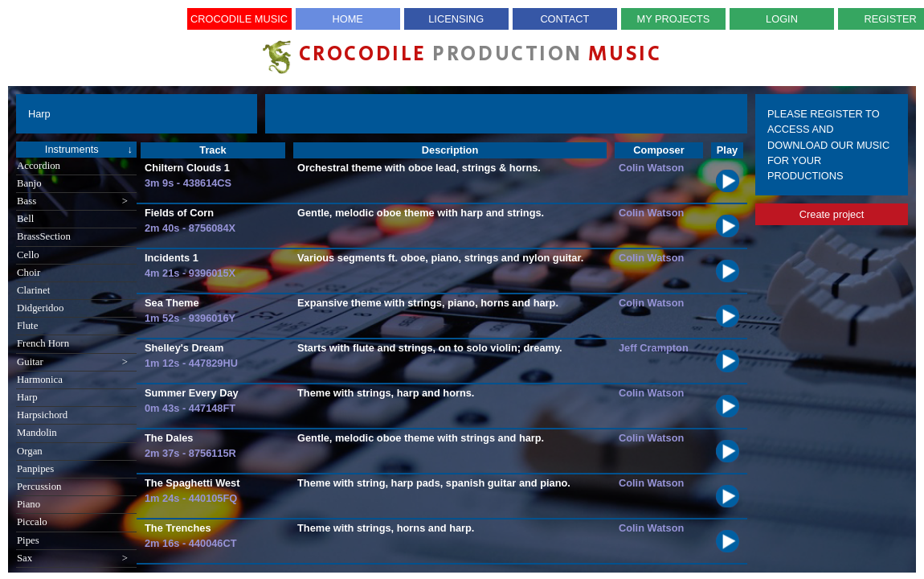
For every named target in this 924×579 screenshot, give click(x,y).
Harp (27, 397)
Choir (29, 273)
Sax (72, 558)
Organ (30, 451)
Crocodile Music (239, 19)
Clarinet (33, 290)
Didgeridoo (40, 308)
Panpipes (35, 469)
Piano (29, 504)
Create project (832, 214)
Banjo (29, 183)
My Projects (674, 19)
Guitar (72, 362)
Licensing (456, 19)
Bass (72, 201)
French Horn (43, 343)
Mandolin (37, 433)
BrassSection (44, 236)
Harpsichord (42, 415)
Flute (27, 326)
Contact (564, 19)
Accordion (39, 166)
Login (782, 19)
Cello (28, 255)
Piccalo (32, 522)
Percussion (39, 487)
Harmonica (40, 380)
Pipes (28, 540)
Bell (25, 219)
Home (347, 19)
